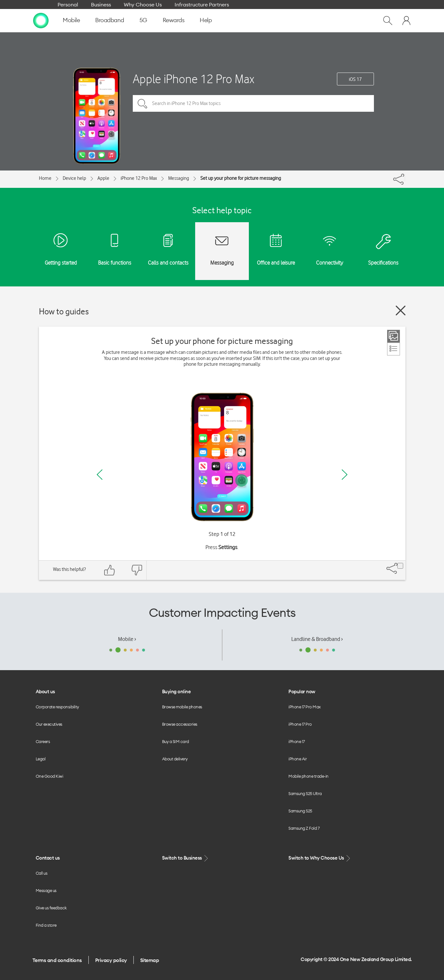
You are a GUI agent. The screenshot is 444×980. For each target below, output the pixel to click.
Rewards (174, 20)
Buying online (177, 691)
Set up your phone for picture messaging (241, 178)
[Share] (405, 178)
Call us (42, 873)
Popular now (302, 691)
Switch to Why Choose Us (320, 858)
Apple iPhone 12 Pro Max (194, 79)
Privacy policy (111, 960)
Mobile (71, 20)
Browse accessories (180, 724)
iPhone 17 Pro (300, 724)
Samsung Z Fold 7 (304, 828)
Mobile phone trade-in (308, 776)
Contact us (48, 858)
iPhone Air (298, 759)
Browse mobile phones (182, 707)
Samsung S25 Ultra (305, 793)
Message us (46, 890)
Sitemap (150, 960)
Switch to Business (186, 858)
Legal (41, 759)
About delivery (175, 759)
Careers (43, 741)
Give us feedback (51, 908)
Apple (103, 178)
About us (45, 691)
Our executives (49, 724)
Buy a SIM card (176, 741)
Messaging (179, 178)
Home (45, 178)
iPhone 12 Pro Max (139, 178)
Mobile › (127, 639)
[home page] (41, 20)
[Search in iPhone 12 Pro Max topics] (253, 103)
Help (206, 20)
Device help (74, 178)
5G (143, 20)
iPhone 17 (297, 741)
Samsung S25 (300, 811)
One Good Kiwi (50, 776)
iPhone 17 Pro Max (305, 707)
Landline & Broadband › (317, 639)
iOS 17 (355, 79)
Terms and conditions (57, 960)
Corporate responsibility (57, 707)
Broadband (110, 20)
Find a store (46, 925)
